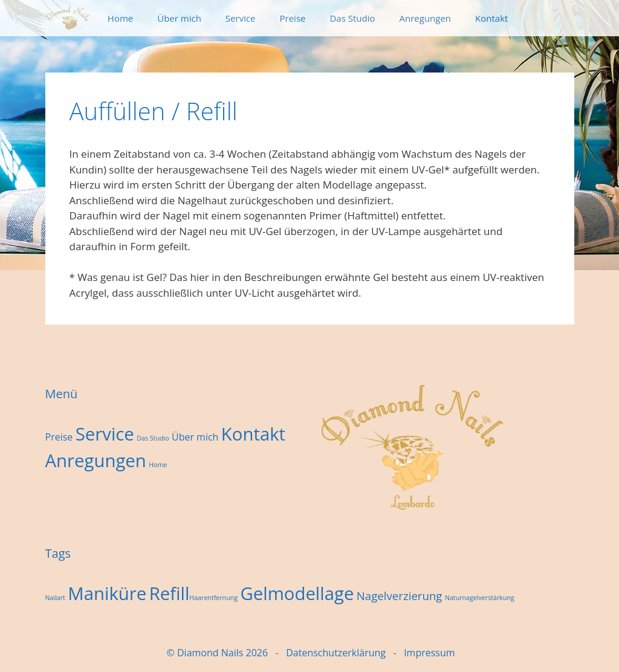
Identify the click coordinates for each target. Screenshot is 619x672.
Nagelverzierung (400, 596)
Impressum (429, 653)
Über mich (179, 18)
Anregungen (426, 18)
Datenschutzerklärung (336, 653)
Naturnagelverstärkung (480, 598)
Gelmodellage (297, 593)
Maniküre (107, 593)
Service (241, 18)
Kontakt (491, 18)
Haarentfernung (213, 598)
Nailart (55, 598)
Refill (170, 593)
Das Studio (352, 18)
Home (120, 18)
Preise (293, 18)
